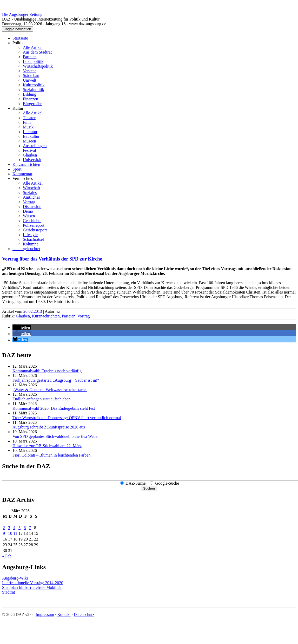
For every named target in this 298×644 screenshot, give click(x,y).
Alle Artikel (33, 47)
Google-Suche (167, 483)
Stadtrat (9, 592)
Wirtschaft (32, 188)
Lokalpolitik (33, 61)
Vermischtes (23, 178)
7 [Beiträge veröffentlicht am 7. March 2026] (30, 528)
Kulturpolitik (34, 85)
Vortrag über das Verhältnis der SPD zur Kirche (52, 259)
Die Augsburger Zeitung (22, 14)
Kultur (18, 108)
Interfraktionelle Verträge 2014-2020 (33, 583)
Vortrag (29, 202)
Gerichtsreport (35, 230)
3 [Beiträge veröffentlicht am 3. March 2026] (9, 528)
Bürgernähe (32, 104)
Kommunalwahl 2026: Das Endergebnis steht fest (54, 408)
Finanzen (31, 99)
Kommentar (22, 174)
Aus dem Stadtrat (37, 52)
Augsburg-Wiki (15, 578)
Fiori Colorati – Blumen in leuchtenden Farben (51, 455)
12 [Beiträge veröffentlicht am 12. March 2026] (21, 533)
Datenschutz (84, 614)
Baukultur (31, 136)
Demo (28, 211)
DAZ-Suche (135, 483)
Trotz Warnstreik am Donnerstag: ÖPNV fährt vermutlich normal (67, 418)
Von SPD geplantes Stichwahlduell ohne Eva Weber (56, 436)
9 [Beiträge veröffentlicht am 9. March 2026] (4, 533)
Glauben (30, 155)
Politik (18, 43)
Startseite (20, 38)
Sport (17, 169)
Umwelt (30, 80)
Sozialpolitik (34, 90)
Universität (32, 160)
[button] (22, 327)
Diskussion (32, 207)
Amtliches (31, 197)
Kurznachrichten (26, 164)
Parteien (30, 57)
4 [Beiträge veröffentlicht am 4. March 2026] (14, 528)
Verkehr (29, 71)
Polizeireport (34, 225)
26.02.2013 (33, 311)
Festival (29, 150)
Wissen (29, 216)
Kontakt (64, 614)
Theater (29, 118)
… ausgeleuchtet (26, 249)
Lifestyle (30, 235)
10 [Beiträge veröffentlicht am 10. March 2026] (10, 533)
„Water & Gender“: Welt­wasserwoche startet (50, 390)
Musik (28, 127)
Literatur (30, 132)
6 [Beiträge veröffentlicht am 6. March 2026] (25, 528)
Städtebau (31, 76)
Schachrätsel (33, 239)
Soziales (30, 193)
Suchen (149, 488)
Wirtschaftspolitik (38, 66)
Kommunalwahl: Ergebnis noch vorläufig (47, 371)
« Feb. (7, 556)
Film (27, 122)
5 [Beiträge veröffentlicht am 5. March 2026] (19, 528)
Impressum (45, 614)
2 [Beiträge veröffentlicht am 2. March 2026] (4, 528)
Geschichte (32, 221)
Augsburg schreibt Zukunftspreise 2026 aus (49, 427)
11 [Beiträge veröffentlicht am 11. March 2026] (15, 533)
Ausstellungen (35, 146)
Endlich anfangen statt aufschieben (41, 399)
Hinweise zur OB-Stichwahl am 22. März (47, 446)
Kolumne (31, 244)
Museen (29, 141)
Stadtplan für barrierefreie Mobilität (32, 587)
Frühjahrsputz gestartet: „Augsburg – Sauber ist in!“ (56, 380)
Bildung (30, 94)
